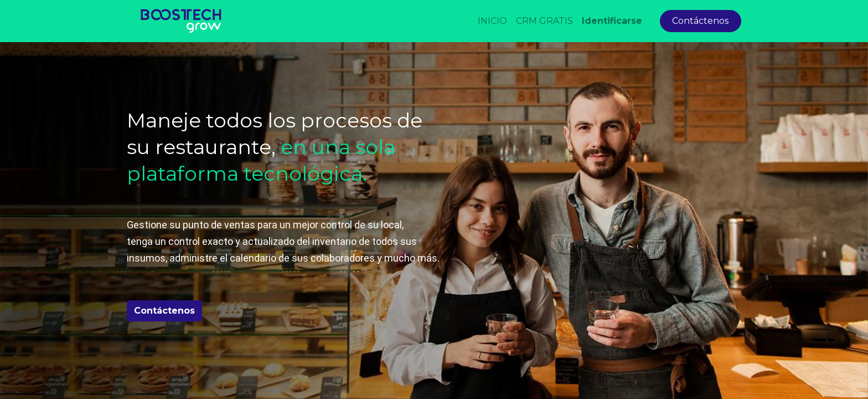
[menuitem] (492, 21)
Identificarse (612, 21)
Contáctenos (700, 21)
